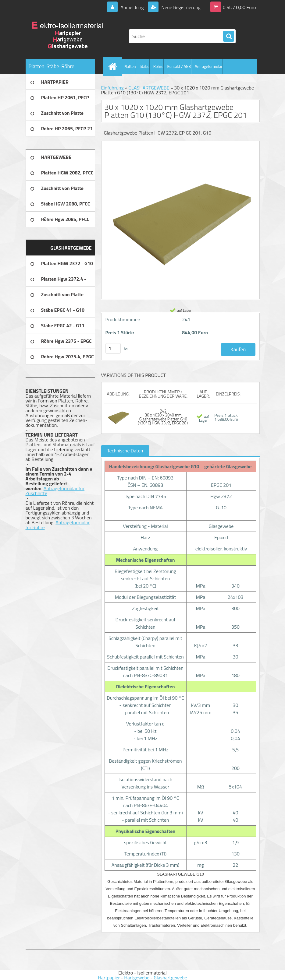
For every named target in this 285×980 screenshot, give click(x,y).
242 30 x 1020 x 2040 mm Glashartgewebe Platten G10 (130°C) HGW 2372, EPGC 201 (163, 417)
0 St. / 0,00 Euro (239, 7)
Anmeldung (132, 7)
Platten (130, 66)
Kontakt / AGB (179, 66)
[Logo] (68, 36)
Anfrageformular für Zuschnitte (55, 491)
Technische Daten (125, 451)
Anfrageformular (209, 66)
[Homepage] (114, 66)
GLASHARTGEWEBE (149, 88)
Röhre (158, 66)
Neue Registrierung (180, 7)
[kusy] (113, 348)
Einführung (112, 88)
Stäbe (144, 66)
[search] (229, 37)
